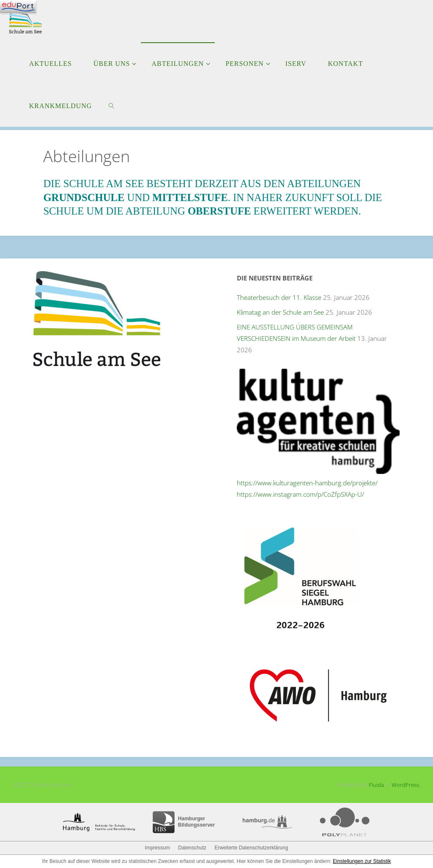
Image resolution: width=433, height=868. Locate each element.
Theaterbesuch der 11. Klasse (279, 297)
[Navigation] (18, 6)
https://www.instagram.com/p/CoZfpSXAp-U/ (300, 494)
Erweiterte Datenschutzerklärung (251, 848)
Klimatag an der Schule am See (280, 312)
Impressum (158, 848)
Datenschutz (192, 848)
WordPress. (405, 785)
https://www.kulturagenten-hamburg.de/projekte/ (307, 483)
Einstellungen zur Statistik (362, 861)
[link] (112, 106)
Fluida (374, 785)
